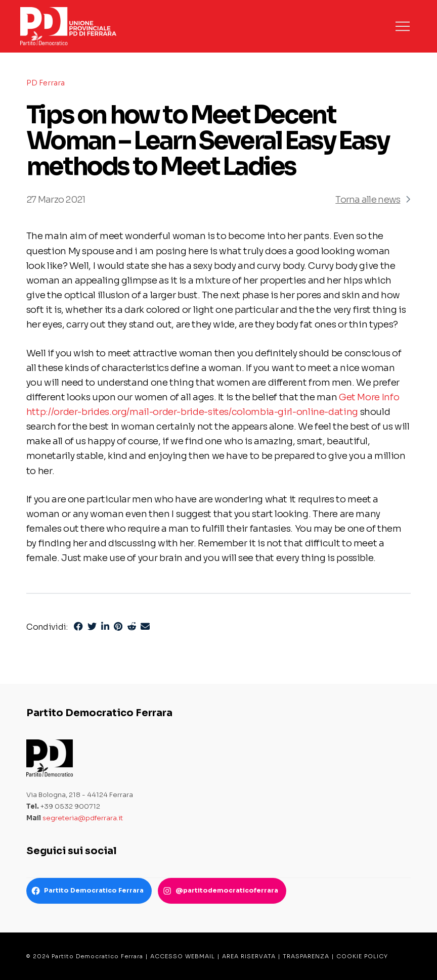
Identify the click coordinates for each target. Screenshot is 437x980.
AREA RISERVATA (249, 956)
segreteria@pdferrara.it (83, 818)
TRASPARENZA (306, 956)
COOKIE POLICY (362, 956)
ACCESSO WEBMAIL (183, 956)
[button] (403, 26)
